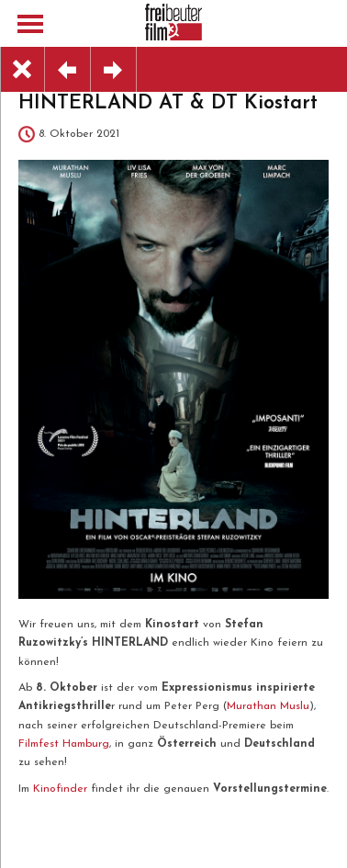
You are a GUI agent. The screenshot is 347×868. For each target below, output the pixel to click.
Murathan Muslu (268, 706)
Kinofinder (60, 789)
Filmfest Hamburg (64, 744)
